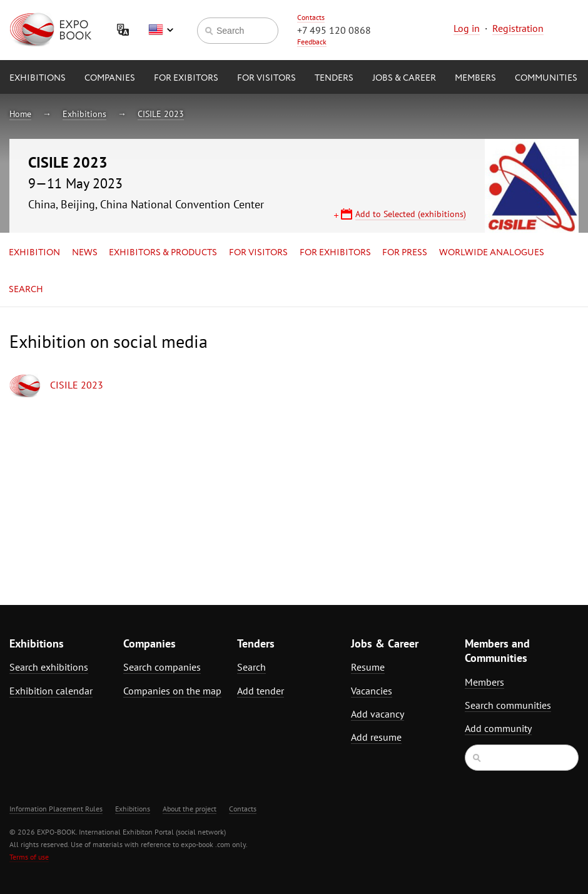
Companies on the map (172, 691)
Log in (467, 28)
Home (20, 114)
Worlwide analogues (492, 253)
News (85, 253)
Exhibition (34, 253)
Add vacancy (378, 714)
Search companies (162, 667)
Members (475, 78)
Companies (110, 78)
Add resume (376, 737)
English (161, 30)
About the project (190, 809)
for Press (405, 253)
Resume (368, 667)
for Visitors (266, 78)
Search (26, 290)
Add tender (261, 691)
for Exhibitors (335, 253)
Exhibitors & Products (163, 253)
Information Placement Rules (56, 809)
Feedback (312, 42)
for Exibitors (186, 78)
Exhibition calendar (51, 691)
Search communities (508, 705)
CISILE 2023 (161, 114)
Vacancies (372, 691)
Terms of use (29, 857)
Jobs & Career (404, 78)
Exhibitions (38, 78)
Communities (546, 78)
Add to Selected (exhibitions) (411, 214)
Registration (518, 28)
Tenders (334, 78)
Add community (498, 728)
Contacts (311, 17)
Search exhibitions (49, 667)
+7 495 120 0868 (334, 30)
